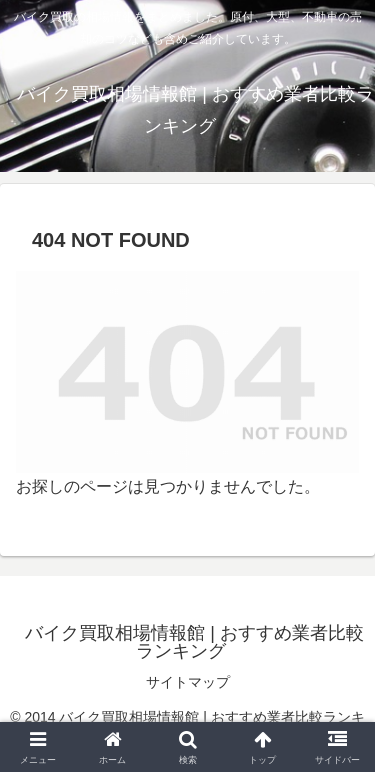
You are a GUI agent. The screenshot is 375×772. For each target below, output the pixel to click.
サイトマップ (188, 682)
